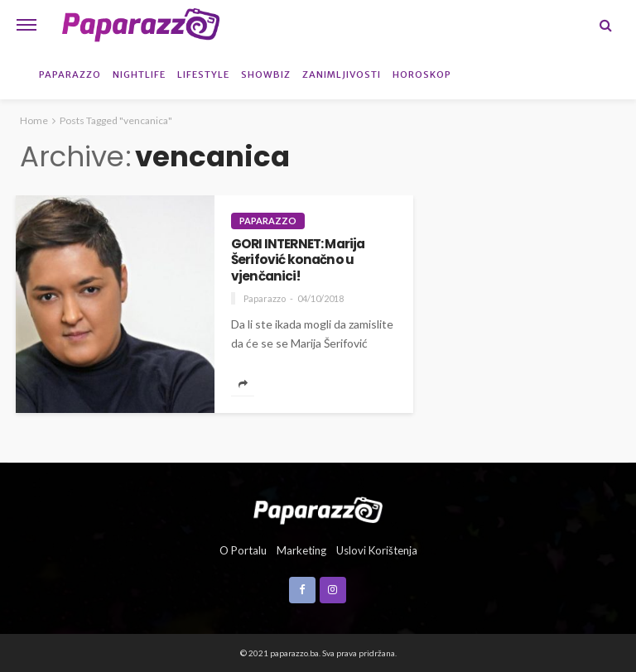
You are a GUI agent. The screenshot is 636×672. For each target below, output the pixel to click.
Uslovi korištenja (377, 550)
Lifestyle (203, 74)
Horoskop (422, 74)
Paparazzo (70, 74)
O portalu (243, 550)
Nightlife (139, 74)
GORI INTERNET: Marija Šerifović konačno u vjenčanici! (298, 260)
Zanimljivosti (342, 74)
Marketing (301, 550)
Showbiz (266, 74)
